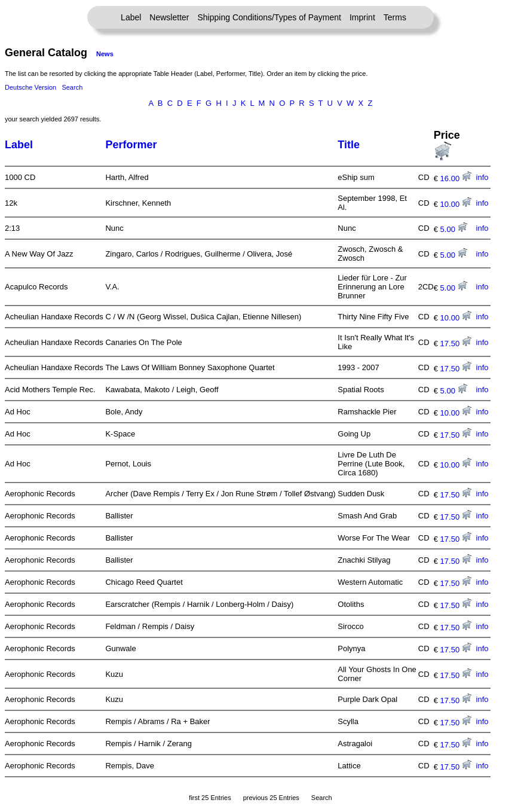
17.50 (456, 344)
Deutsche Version (30, 87)
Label (131, 17)
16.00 (456, 178)
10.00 (456, 204)
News (105, 54)
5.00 (454, 229)
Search (72, 87)
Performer (131, 145)
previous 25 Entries (271, 798)
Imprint (362, 17)
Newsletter (169, 17)
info (482, 177)
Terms (395, 17)
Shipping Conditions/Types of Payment (269, 17)
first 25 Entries (210, 798)
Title (349, 145)
